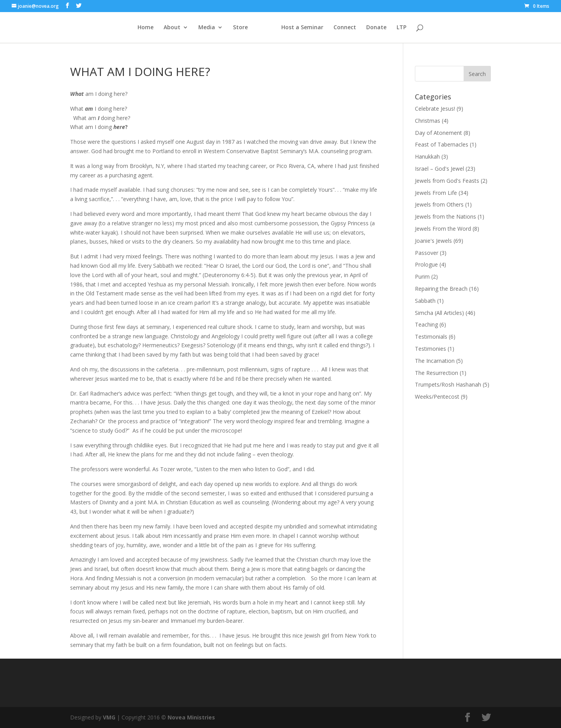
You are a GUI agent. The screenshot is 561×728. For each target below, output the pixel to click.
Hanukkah (427, 156)
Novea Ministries (191, 717)
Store (240, 28)
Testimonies (430, 349)
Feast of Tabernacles (442, 144)
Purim (422, 277)
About (172, 28)
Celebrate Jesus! (435, 109)
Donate (376, 28)
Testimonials (431, 337)
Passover (427, 253)
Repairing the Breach (441, 289)
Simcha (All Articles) (439, 313)
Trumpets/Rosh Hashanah (448, 384)
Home (146, 28)
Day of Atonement (438, 133)
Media (207, 28)
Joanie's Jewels (433, 241)
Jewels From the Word (443, 229)
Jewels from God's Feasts (447, 181)
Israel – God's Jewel (439, 169)
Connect (345, 28)
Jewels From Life (436, 193)
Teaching (426, 324)
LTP (401, 28)
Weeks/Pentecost (437, 397)
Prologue (426, 264)
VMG (109, 717)
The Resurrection (437, 373)
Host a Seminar (302, 28)
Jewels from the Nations (445, 216)
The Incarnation (435, 361)
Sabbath (425, 301)
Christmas (428, 121)
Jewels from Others (439, 204)
